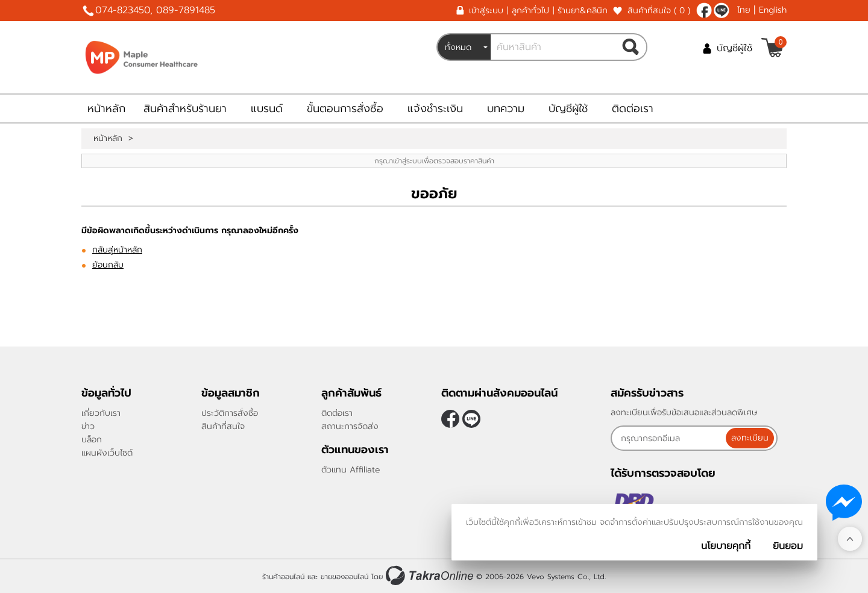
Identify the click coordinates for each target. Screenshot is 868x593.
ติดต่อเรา (633, 108)
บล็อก (92, 440)
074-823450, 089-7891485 (155, 10)
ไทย (744, 10)
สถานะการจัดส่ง (350, 426)
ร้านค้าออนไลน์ (283, 577)
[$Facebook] (704, 10)
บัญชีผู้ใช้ (734, 48)
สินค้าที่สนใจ (659, 11)
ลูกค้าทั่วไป (530, 11)
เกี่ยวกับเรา (101, 413)
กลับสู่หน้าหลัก (117, 250)
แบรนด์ (267, 108)
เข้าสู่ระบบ (486, 11)
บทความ (506, 108)
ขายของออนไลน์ (344, 577)
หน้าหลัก (106, 108)
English (773, 10)
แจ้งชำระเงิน (435, 108)
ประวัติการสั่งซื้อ (230, 413)
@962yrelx (722, 10)
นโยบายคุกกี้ (726, 546)
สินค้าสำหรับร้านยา (185, 108)
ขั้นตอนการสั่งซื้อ (345, 108)
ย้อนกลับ (108, 265)
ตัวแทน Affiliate (351, 470)
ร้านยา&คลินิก (583, 11)
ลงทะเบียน (751, 438)
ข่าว (88, 426)
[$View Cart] (772, 48)
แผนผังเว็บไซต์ (107, 453)
